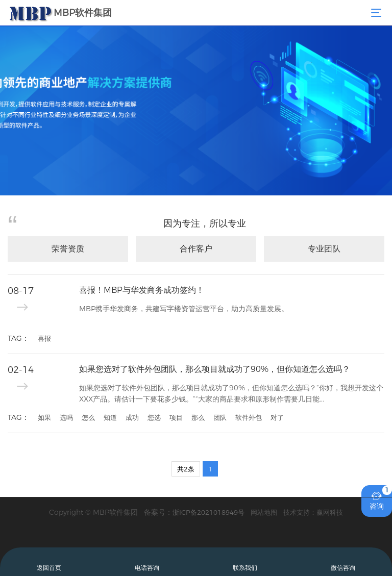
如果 (44, 417)
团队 (220, 417)
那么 (198, 417)
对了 (277, 417)
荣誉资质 (68, 249)
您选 (154, 417)
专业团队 (324, 249)
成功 (132, 417)
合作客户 (196, 249)
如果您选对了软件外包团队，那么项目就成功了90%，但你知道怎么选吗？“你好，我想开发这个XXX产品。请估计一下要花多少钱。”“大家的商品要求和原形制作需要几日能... (231, 393)
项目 (176, 417)
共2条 (186, 469)
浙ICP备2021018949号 (209, 512)
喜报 (44, 338)
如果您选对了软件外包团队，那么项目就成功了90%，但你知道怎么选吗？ (215, 369)
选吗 (66, 417)
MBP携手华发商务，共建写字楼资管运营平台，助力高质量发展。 (184, 309)
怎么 (88, 417)
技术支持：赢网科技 (313, 512)
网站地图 (264, 512)
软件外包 (249, 417)
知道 (110, 417)
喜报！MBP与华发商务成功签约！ (142, 290)
